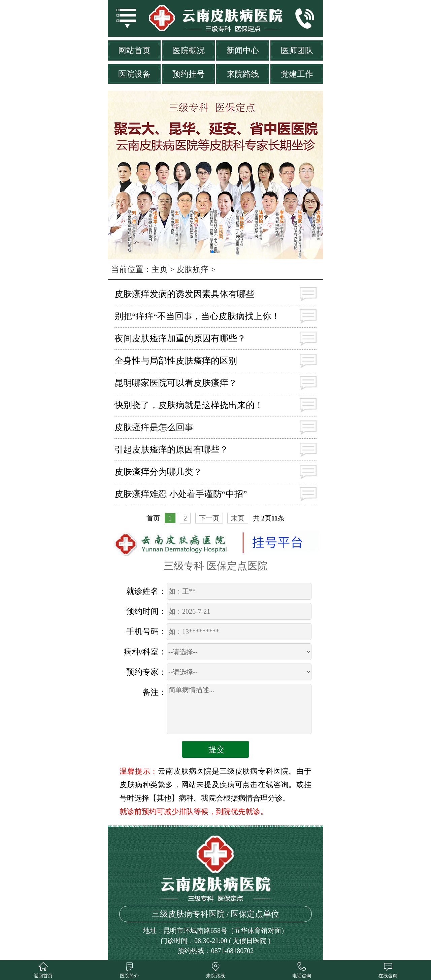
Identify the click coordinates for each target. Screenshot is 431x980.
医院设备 (134, 74)
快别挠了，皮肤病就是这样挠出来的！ (189, 405)
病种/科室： (145, 652)
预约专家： (146, 672)
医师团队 (297, 50)
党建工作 (297, 74)
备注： (155, 692)
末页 (238, 518)
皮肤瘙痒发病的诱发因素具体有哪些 (185, 294)
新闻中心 (243, 50)
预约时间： (146, 611)
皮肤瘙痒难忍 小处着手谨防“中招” (181, 494)
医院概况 (189, 50)
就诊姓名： (146, 591)
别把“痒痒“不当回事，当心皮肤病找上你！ (197, 316)
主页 (160, 269)
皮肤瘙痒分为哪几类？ (158, 472)
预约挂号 (189, 74)
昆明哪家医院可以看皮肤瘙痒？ (176, 383)
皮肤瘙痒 (193, 269)
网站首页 (134, 50)
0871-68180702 (233, 951)
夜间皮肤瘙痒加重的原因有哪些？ (180, 339)
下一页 (209, 518)
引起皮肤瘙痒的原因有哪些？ (171, 450)
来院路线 (243, 74)
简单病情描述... (239, 709)
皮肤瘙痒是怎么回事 (154, 427)
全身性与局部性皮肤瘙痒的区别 (176, 361)
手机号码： (146, 632)
